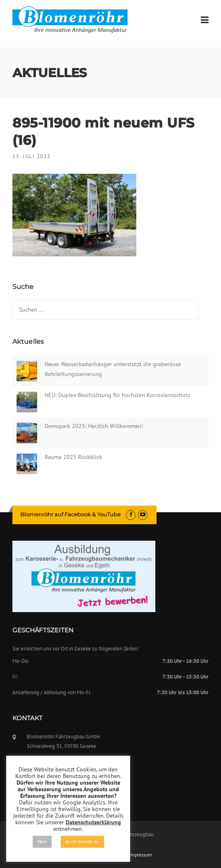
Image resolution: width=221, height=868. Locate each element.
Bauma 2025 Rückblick (73, 457)
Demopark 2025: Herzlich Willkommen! (94, 426)
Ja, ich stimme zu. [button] (82, 842)
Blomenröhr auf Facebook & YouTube (70, 514)
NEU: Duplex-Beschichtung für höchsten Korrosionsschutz (117, 395)
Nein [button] (42, 842)
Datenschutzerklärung (93, 822)
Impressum (141, 855)
